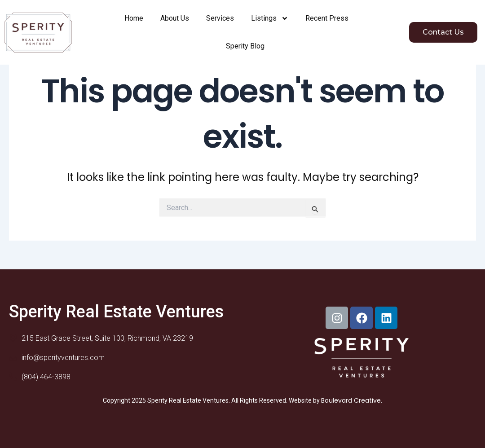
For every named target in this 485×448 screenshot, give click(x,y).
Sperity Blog (245, 46)
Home (134, 18)
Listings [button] (270, 18)
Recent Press (327, 18)
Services (220, 18)
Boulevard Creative (351, 400)
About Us (175, 18)
